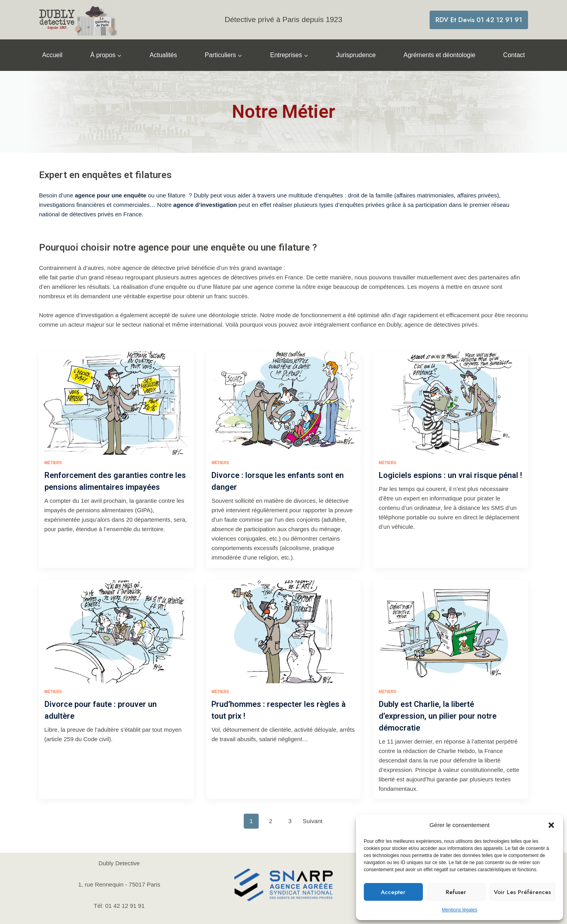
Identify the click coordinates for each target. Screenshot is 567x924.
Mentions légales (460, 910)
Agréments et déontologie (439, 55)
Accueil (52, 55)
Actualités (163, 55)
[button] (551, 825)
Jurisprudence (356, 55)
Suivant (313, 800)
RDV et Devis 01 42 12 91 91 (479, 20)
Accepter (393, 892)
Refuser (456, 892)
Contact (514, 55)
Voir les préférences (522, 892)
